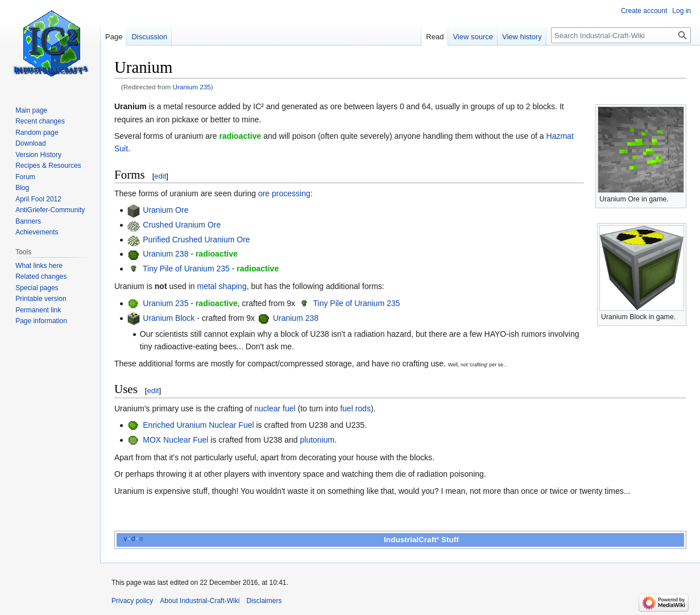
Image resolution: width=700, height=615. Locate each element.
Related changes (41, 276)
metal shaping (222, 286)
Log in (682, 11)
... (505, 365)
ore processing (284, 193)
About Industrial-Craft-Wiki (200, 601)
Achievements (37, 232)
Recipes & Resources (48, 166)
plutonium (318, 440)
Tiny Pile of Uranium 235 (186, 269)
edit (160, 176)
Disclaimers (264, 601)
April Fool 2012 (38, 199)
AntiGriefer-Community (50, 210)
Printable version (41, 299)
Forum (25, 177)
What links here (39, 266)
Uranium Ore (165, 210)
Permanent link (38, 310)
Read (435, 37)
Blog (22, 188)
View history (522, 37)
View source (473, 37)
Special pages (37, 288)
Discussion (149, 37)
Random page (37, 133)
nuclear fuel (275, 408)
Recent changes (40, 121)
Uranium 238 (165, 254)
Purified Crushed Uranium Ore (196, 240)
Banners (28, 221)
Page (114, 37)
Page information (41, 321)
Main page (31, 110)
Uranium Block (169, 318)
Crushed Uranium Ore (182, 225)
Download (30, 143)
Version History (38, 155)
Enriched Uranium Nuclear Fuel (198, 425)
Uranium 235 (192, 87)
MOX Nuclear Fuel (175, 440)
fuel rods (355, 408)
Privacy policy (132, 601)
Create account (644, 11)
